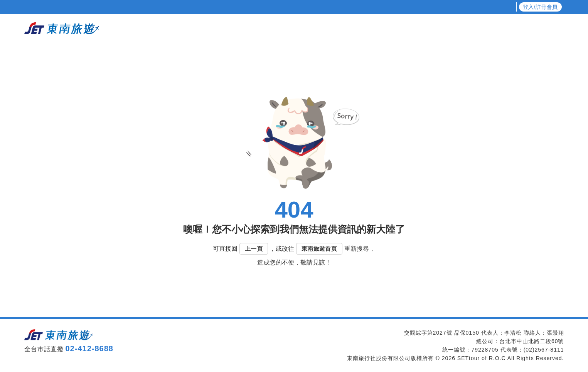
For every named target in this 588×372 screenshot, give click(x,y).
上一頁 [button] (254, 249)
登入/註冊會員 (540, 7)
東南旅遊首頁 (319, 249)
